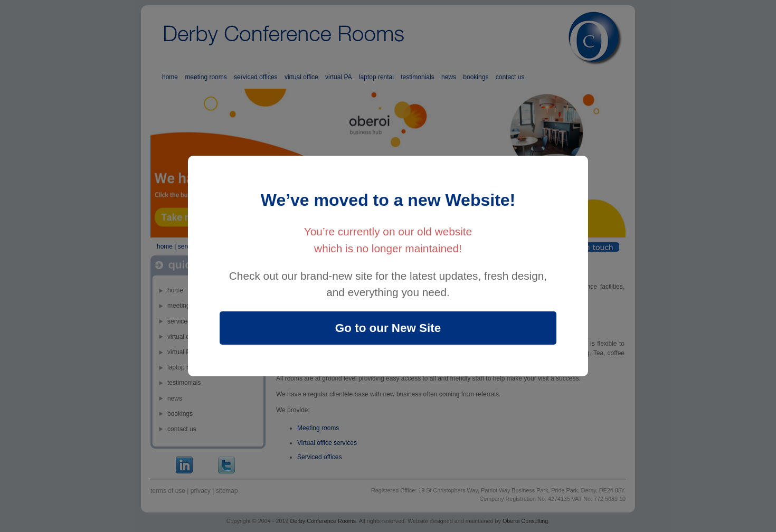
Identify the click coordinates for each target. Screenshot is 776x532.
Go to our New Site (388, 328)
